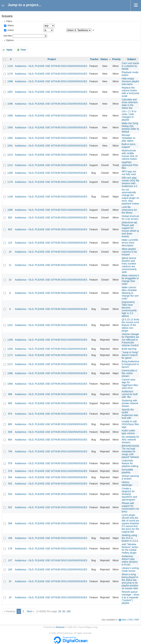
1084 (10, 384)
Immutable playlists (127, 471)
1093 (10, 127)
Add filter (8, 36)
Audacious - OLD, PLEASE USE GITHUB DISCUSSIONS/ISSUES (51, 66)
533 (10, 494)
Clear (23, 50)
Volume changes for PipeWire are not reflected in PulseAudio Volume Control (131, 340)
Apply (9, 50)
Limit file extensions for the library (129, 210)
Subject (132, 59)
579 (10, 463)
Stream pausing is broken (130, 477)
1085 (10, 210)
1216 (10, 66)
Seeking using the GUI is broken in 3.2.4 (130, 538)
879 (10, 414)
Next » (30, 611)
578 (10, 471)
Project (52, 59)
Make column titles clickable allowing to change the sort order (130, 293)
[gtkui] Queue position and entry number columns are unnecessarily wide (129, 265)
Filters (9, 21)
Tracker (94, 59)
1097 (10, 92)
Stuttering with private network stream (130, 403)
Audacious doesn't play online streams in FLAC (130, 560)
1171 (10, 364)
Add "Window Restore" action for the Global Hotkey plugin (130, 549)
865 (10, 424)
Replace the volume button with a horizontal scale (130, 92)
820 (10, 218)
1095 (10, 116)
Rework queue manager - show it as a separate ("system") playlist (130, 597)
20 (10, 581)
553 (10, 484)
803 (10, 229)
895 (10, 403)
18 (10, 597)
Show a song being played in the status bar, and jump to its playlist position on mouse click (130, 581)
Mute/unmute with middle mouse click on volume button (130, 155)
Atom (124, 620)
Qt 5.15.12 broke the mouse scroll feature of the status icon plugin (131, 325)
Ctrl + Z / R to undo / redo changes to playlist (129, 116)
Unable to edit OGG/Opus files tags (130, 424)
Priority (116, 59)
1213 (10, 155)
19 (10, 252)
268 (10, 523)
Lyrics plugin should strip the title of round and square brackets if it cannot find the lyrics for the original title (131, 523)
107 (10, 560)
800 (10, 440)
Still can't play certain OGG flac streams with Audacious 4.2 (131, 182)
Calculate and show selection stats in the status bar (130, 104)
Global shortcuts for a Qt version (130, 218)
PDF (137, 620)
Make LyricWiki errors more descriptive (130, 243)
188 (10, 538)
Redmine (60, 627)
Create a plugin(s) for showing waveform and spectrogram (129, 494)
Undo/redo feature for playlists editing (130, 463)
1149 (10, 197)
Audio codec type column (128, 432)
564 (10, 477)
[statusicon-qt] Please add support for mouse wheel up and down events (131, 229)
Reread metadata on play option (128, 138)
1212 (10, 165)
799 (10, 451)
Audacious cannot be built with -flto (130, 394)
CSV (131, 620)
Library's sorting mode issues (130, 569)
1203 (10, 349)
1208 (10, 340)
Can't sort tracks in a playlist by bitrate (130, 66)
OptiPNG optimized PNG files (130, 165)
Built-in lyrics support (129, 146)
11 (10, 265)
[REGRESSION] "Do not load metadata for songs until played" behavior (131, 451)
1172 (10, 355)
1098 (10, 81)
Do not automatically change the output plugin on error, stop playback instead (131, 197)
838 (10, 432)
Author (10, 30)
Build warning (129, 349)
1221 (10, 325)
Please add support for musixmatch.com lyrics (131, 507)
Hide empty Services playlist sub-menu (130, 81)
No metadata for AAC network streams (130, 440)
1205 (10, 173)
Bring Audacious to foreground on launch (131, 364)
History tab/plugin (127, 484)
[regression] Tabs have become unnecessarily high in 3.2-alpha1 (129, 309)
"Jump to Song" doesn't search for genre (130, 355)
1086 (10, 373)
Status (10, 25)
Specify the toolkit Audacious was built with (130, 414)
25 (60, 611)
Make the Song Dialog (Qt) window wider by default (131, 127)
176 (10, 549)
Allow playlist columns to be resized (129, 252)
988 (10, 394)
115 (10, 243)
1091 (10, 146)
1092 (10, 138)
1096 (10, 104)
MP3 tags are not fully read (129, 173)
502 (10, 507)
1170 (10, 74)
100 (10, 569)
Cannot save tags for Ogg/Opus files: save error (130, 384)
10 (10, 280)
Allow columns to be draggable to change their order (131, 280)
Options (10, 40)
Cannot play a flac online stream (129, 373)
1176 (10, 182)
